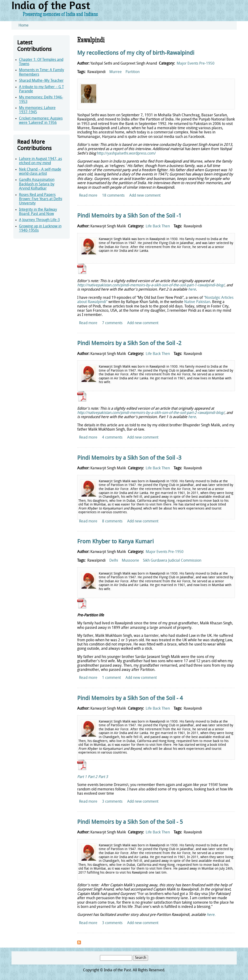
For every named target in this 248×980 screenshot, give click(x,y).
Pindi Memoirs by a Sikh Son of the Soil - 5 (130, 822)
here (192, 290)
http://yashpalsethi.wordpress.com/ (126, 154)
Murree (116, 72)
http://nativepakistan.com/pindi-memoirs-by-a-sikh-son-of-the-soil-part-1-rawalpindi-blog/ (151, 285)
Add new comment (145, 196)
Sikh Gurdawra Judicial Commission (172, 561)
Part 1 (82, 777)
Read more (88, 196)
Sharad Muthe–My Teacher (41, 81)
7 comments (112, 323)
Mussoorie (130, 561)
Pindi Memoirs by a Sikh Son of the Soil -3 (129, 458)
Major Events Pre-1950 (196, 64)
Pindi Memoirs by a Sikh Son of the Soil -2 (129, 344)
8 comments (112, 521)
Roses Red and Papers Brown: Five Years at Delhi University (41, 199)
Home (24, 26)
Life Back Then (158, 226)
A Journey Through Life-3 (39, 220)
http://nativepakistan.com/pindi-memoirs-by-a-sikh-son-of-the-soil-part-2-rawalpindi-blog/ (151, 413)
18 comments (113, 196)
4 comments (112, 438)
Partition (133, 72)
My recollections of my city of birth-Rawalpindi (136, 53)
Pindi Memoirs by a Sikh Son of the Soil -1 (129, 216)
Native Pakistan (197, 302)
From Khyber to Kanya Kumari (115, 542)
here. (211, 915)
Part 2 (93, 777)
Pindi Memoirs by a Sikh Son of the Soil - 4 (130, 699)
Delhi (114, 561)
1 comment (111, 678)
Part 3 (103, 777)
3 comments (112, 802)
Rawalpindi (96, 72)
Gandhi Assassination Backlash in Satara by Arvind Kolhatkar (37, 184)
